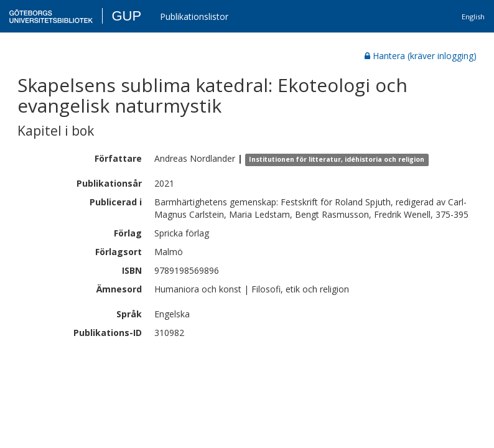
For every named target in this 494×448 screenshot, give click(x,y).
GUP (126, 16)
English (473, 16)
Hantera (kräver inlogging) (421, 56)
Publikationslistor (194, 16)
